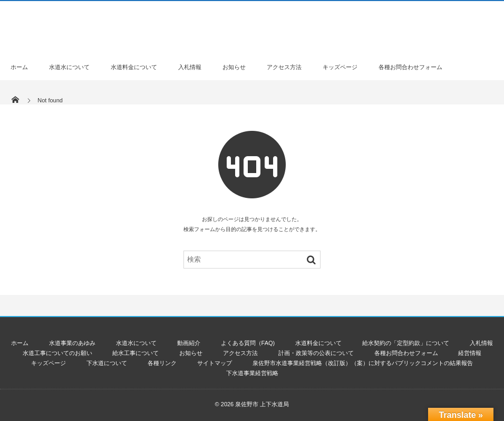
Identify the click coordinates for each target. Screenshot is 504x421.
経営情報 (470, 353)
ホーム (19, 67)
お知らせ (234, 67)
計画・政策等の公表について (316, 353)
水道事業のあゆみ (72, 343)
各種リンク (162, 363)
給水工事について (135, 353)
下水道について (107, 363)
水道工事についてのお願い (57, 353)
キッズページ (340, 67)
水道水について (69, 67)
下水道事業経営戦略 (252, 373)
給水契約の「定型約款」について (406, 343)
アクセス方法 (284, 67)
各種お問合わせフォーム (410, 67)
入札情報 (190, 67)
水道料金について (134, 67)
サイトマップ (215, 363)
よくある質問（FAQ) (248, 343)
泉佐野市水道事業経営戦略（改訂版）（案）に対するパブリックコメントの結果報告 (363, 363)
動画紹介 (189, 343)
